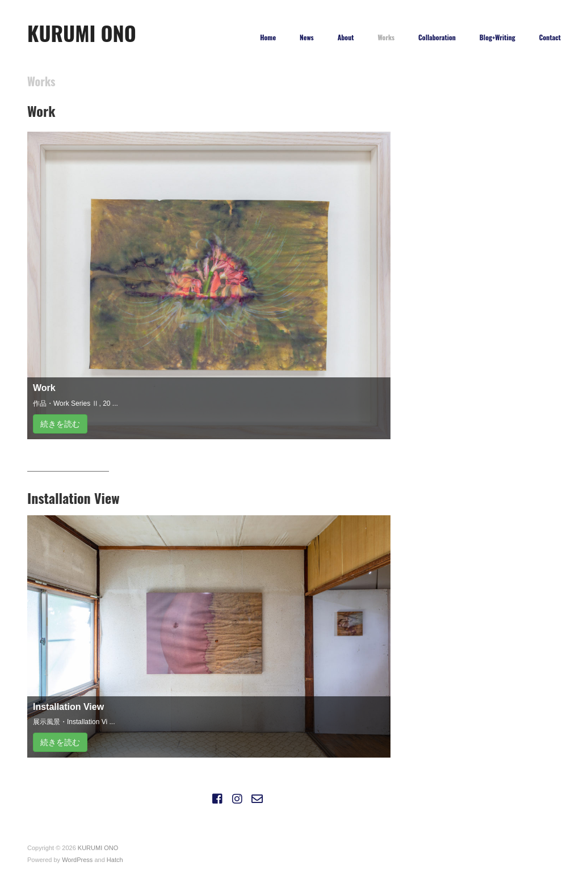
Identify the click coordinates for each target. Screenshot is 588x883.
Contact (550, 37)
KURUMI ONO (82, 33)
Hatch (115, 860)
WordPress (77, 860)
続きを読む (60, 424)
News (307, 37)
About (346, 37)
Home (268, 37)
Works (386, 37)
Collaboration (437, 37)
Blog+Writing (497, 37)
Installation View (68, 707)
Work (44, 388)
